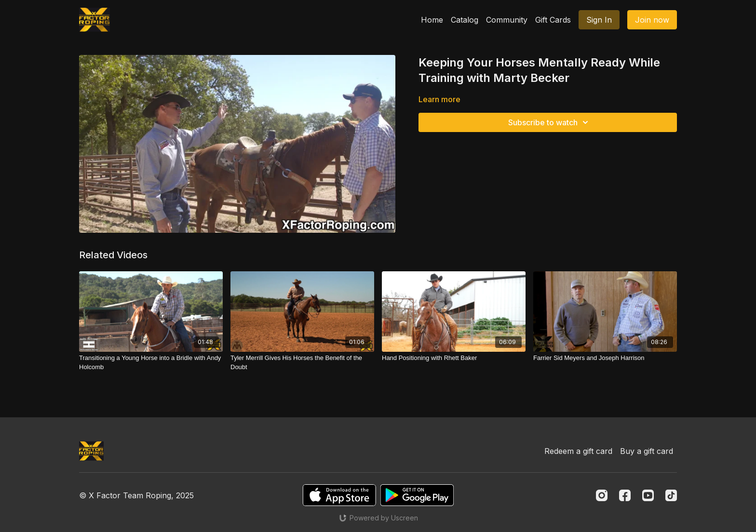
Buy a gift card (647, 451)
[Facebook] (625, 495)
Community (507, 20)
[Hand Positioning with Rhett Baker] (454, 358)
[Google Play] (417, 495)
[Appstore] (339, 495)
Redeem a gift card (578, 451)
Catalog (465, 20)
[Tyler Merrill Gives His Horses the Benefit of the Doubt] (302, 363)
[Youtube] (648, 495)
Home (432, 20)
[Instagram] (602, 495)
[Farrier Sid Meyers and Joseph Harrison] (605, 358)
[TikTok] (671, 495)
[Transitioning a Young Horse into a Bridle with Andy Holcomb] (151, 363)
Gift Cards (553, 20)
